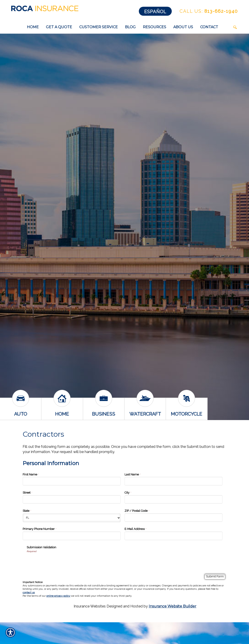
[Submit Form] (215, 577)
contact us (29, 593)
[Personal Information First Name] (72, 481)
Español (155, 12)
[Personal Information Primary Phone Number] (72, 536)
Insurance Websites (90, 606)
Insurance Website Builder (173, 606)
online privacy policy (58, 596)
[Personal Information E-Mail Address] (174, 536)
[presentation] (61, 562)
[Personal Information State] (72, 518)
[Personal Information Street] (72, 499)
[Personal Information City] (174, 499)
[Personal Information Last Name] (174, 481)
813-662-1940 (209, 11)
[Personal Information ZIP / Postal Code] (174, 518)
